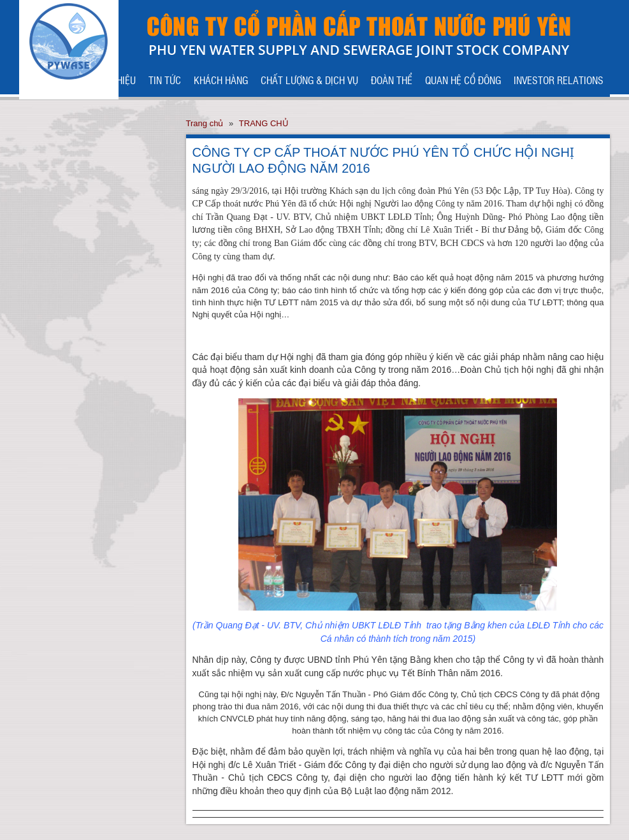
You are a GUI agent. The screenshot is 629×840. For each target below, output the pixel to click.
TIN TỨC (165, 80)
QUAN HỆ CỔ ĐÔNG (463, 80)
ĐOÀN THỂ (392, 80)
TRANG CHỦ (264, 123)
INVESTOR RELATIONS (559, 80)
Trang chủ (205, 123)
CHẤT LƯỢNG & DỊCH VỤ (309, 80)
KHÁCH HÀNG (221, 80)
